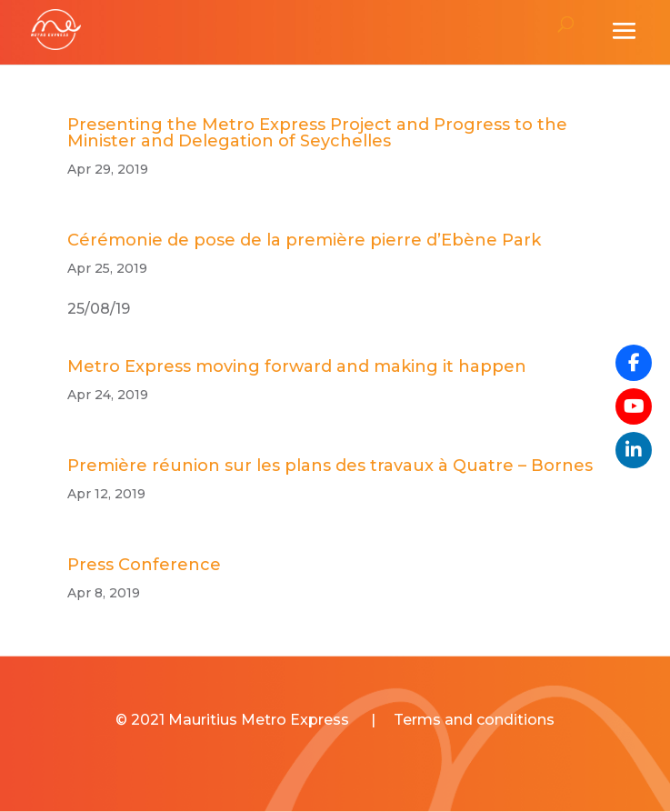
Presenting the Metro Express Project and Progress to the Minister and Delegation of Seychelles (317, 133)
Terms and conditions (474, 720)
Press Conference (144, 565)
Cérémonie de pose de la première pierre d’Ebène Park (304, 240)
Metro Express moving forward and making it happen (297, 366)
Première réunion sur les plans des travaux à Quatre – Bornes (330, 466)
